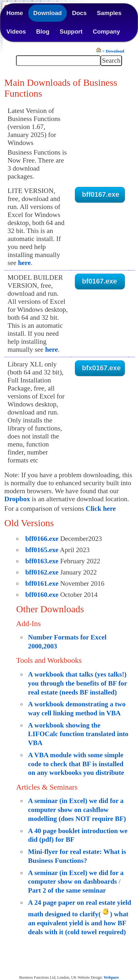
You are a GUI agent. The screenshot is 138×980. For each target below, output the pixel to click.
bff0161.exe (42, 583)
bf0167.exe (99, 281)
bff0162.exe (42, 572)
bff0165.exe (42, 550)
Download (48, 13)
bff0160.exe (42, 595)
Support (71, 32)
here (24, 263)
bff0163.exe (42, 561)
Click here (101, 509)
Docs (79, 13)
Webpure (111, 977)
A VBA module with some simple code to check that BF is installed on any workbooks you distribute (76, 764)
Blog (43, 32)
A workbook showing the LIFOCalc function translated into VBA (78, 734)
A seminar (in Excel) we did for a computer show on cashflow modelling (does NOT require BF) (77, 810)
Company (106, 32)
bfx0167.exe (101, 368)
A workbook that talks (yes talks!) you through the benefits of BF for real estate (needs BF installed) (78, 683)
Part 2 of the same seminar (67, 890)
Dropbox (17, 499)
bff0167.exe (101, 195)
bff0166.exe (42, 539)
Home (15, 13)
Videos (16, 32)
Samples (109, 13)
